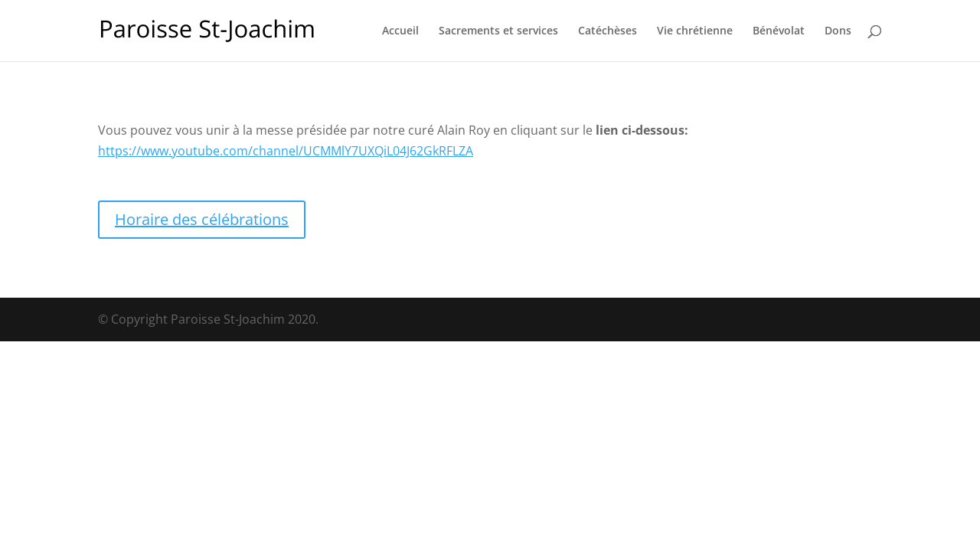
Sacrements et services (498, 31)
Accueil (400, 31)
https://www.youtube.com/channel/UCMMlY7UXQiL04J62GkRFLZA (286, 151)
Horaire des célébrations (202, 219)
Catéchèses (608, 31)
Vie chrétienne (695, 31)
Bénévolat (779, 31)
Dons (838, 31)
